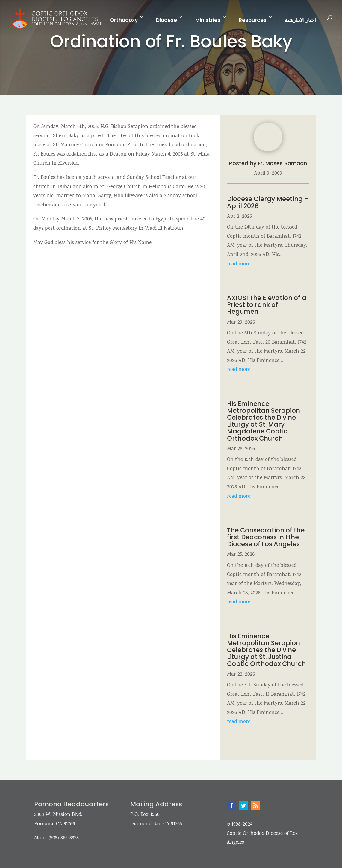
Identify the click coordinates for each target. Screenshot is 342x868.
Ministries (208, 20)
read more (239, 264)
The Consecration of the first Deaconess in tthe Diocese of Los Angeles (266, 537)
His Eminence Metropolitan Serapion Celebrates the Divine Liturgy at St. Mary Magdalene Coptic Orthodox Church (264, 421)
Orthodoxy (124, 20)
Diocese (167, 20)
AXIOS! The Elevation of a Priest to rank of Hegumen (267, 305)
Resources (253, 20)
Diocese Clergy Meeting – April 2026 (268, 202)
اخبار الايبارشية (300, 20)
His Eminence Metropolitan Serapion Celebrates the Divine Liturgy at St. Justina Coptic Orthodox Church (267, 650)
